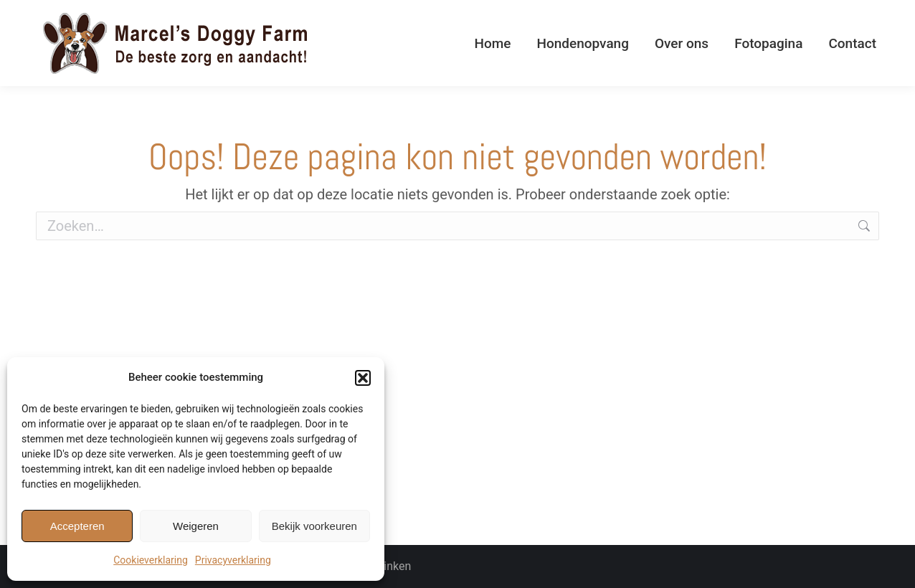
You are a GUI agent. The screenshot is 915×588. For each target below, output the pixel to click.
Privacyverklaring (233, 560)
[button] (363, 378)
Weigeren (196, 526)
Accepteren (77, 526)
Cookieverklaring (151, 560)
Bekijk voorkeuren (314, 526)
